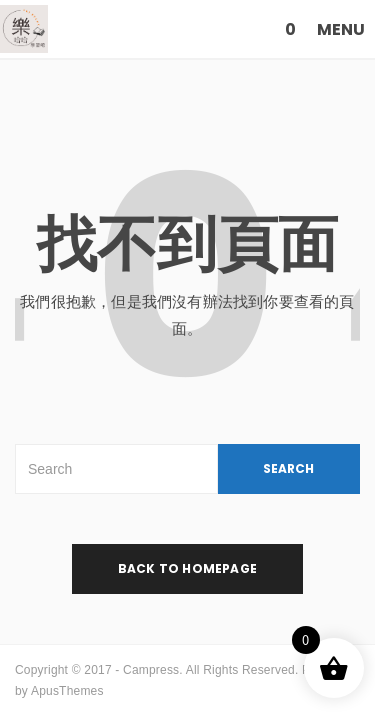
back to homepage (187, 568)
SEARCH (288, 468)
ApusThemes (67, 691)
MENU (341, 29)
